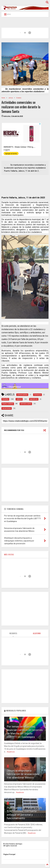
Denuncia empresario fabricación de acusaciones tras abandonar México (23, 774)
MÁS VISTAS (9, 554)
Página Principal (9, 854)
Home (3, 98)
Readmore (11, 752)
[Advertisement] (25, 484)
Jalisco (11, 98)
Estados (19, 98)
